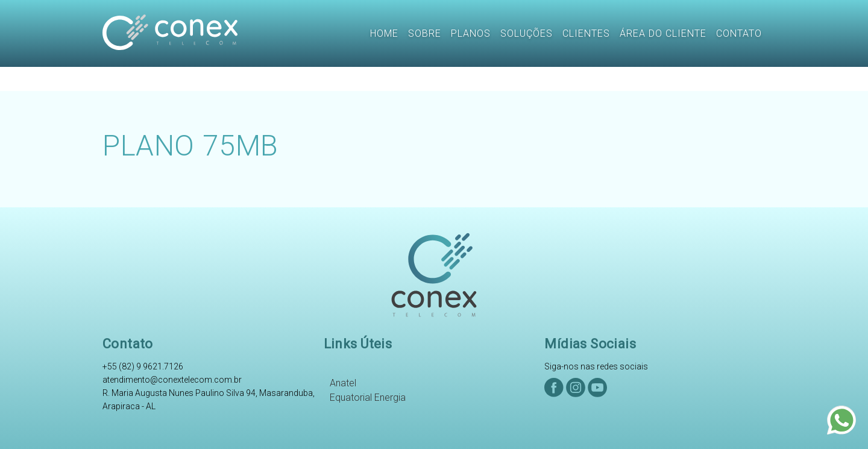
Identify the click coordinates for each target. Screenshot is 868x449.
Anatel (343, 383)
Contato (739, 33)
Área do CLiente (663, 33)
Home (384, 33)
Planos (471, 33)
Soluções (527, 33)
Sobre (425, 33)
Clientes (586, 33)
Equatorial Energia (368, 397)
